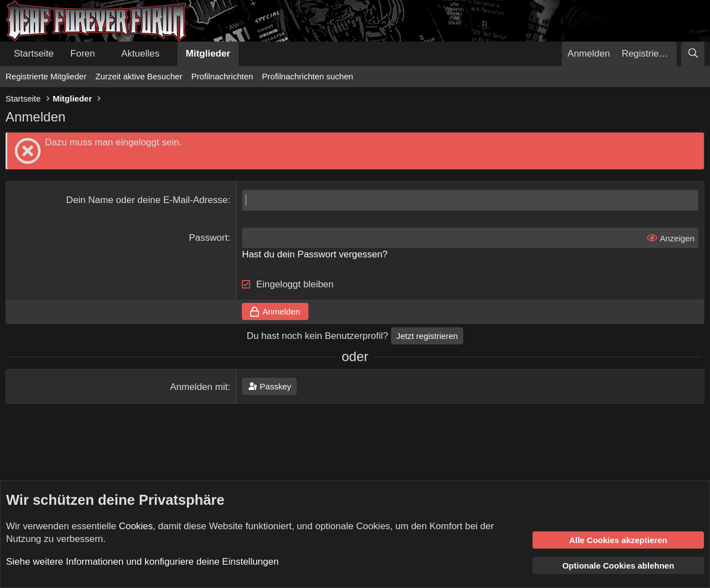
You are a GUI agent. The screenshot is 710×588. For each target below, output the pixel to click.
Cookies (136, 526)
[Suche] (693, 54)
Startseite (34, 54)
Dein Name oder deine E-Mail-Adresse (147, 200)
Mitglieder (208, 54)
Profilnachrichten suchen (307, 76)
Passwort (208, 238)
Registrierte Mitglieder (46, 76)
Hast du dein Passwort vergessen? (315, 254)
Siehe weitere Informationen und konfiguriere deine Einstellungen (142, 562)
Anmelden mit (199, 387)
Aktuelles (141, 54)
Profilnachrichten (222, 76)
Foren (83, 54)
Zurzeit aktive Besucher (139, 76)
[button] (104, 54)
